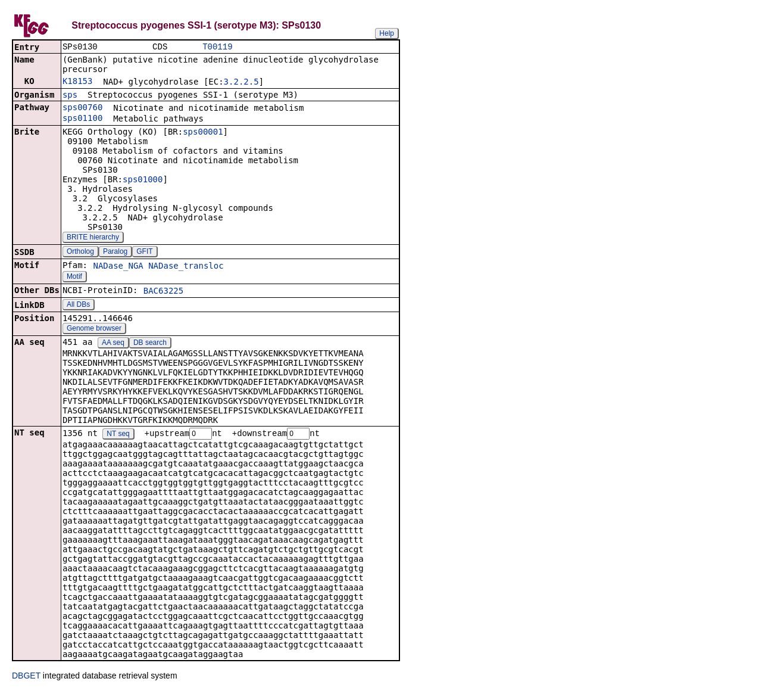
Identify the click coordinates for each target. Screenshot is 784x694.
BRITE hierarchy (93, 238)
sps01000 (143, 180)
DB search (150, 344)
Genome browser (94, 329)
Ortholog (80, 253)
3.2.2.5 (241, 83)
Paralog (115, 253)
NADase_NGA (118, 267)
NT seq (118, 435)
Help (387, 33)
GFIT (144, 253)
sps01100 (82, 119)
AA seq (113, 344)
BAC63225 (163, 292)
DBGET (26, 677)
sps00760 (82, 108)
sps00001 (203, 133)
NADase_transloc (186, 267)
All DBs (78, 306)
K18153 (78, 82)
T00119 (217, 47)
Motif (74, 278)
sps (70, 96)
